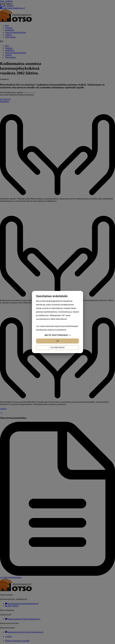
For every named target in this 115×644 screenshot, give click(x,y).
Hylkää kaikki (58, 348)
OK (58, 341)
